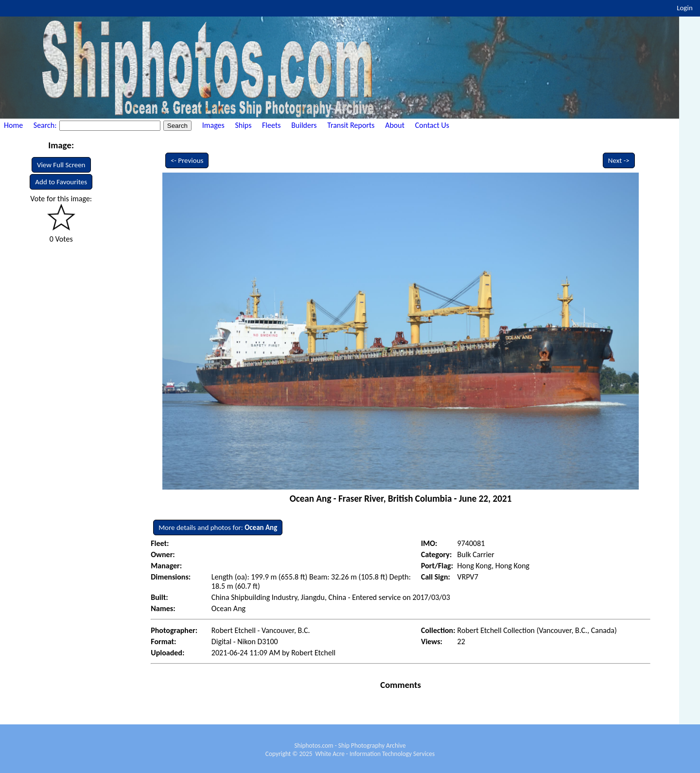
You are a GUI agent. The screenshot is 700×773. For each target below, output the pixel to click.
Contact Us (432, 125)
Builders (304, 125)
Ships (243, 125)
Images (213, 125)
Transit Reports (351, 125)
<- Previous (187, 160)
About (395, 125)
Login (685, 8)
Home (13, 125)
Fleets (271, 125)
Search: (46, 125)
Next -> (619, 160)
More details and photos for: (218, 527)
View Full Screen (61, 165)
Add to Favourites (61, 182)
